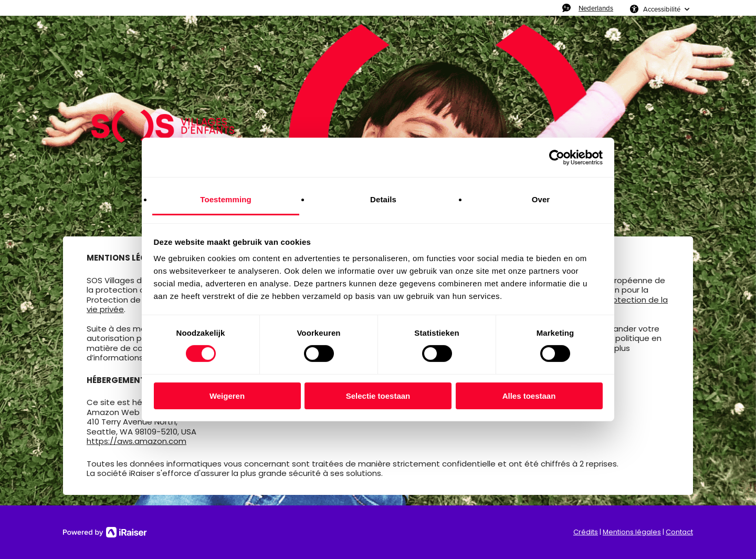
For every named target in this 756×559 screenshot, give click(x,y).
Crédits (586, 532)
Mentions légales (632, 532)
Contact (679, 532)
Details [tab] (383, 199)
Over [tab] (541, 199)
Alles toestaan (529, 396)
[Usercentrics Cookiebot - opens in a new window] (557, 157)
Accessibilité (662, 9)
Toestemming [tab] (226, 199)
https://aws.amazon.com (136, 441)
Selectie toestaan (378, 396)
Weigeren (227, 396)
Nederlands (596, 8)
